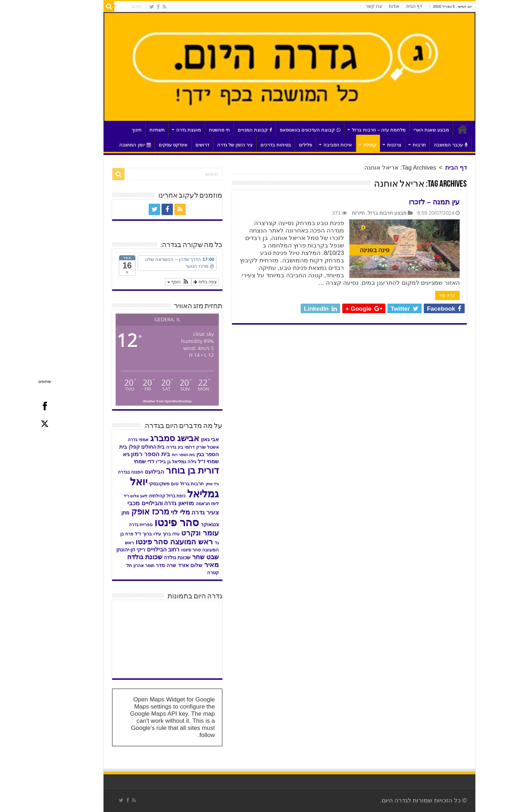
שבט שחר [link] (170, 557)
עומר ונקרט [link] (164, 533)
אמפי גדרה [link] (102, 440)
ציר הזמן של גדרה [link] (199, 145)
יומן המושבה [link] (99, 145)
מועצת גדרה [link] (153, 130)
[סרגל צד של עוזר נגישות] (498, 9)
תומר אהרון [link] (108, 566)
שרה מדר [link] (130, 565)
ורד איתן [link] (176, 484)
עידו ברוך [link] (135, 534)
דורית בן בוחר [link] (156, 470)
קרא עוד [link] (411, 295)
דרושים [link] (166, 145)
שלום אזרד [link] (154, 565)
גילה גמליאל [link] (148, 462)
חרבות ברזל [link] (156, 484)
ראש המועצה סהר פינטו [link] (138, 542)
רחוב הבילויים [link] (127, 549)
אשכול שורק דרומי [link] (166, 447)
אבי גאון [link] (174, 439)
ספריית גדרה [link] (105, 525)
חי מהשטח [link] (184, 130)
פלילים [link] (270, 145)
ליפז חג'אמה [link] (171, 504)
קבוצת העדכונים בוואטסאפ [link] (274, 130)
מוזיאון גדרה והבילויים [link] (132, 503)
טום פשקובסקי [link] (128, 484)
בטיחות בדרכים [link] (240, 145)
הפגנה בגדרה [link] (94, 472)
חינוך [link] (101, 130)
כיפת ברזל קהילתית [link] (131, 496)
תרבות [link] (383, 145)
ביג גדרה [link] (139, 447)
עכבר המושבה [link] (415, 145)
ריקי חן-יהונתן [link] (95, 550)
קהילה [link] (334, 145)
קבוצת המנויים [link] (219, 130)
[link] (129, 7)
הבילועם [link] (118, 472)
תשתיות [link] (121, 130)
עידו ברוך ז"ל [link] (112, 534)
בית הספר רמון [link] (115, 454)
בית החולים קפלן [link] (111, 447)
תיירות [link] (322, 213)
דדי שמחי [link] (108, 461)
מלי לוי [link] (144, 512)
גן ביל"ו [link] (127, 462)
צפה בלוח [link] (169, 282)
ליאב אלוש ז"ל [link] (100, 496)
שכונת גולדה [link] (141, 557)
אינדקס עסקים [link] (137, 145)
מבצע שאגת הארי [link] (395, 130)
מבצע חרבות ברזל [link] (351, 213)
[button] (142, 282)
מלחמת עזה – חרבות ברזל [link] (343, 130)
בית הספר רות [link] (147, 455)
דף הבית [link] (378, 6)
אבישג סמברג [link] (139, 438)
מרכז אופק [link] (114, 512)
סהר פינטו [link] (141, 522)
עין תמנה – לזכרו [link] (398, 202)
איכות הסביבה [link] (302, 145)
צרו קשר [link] (338, 6)
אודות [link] (358, 6)
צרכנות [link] (358, 145)
